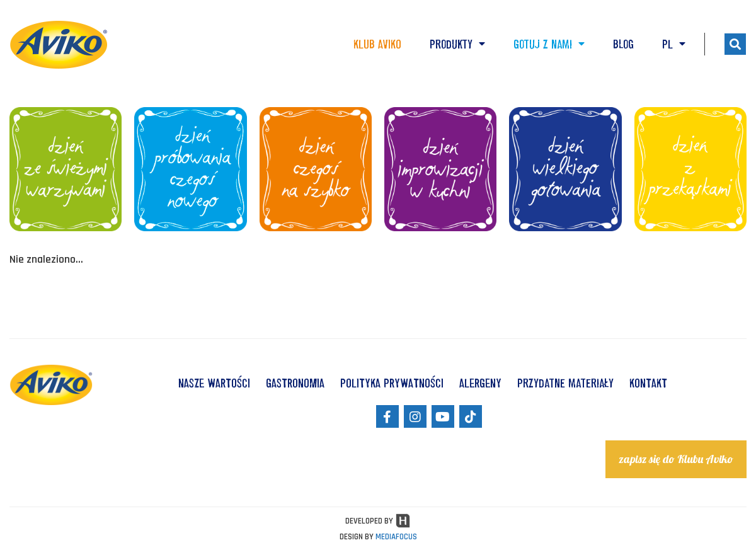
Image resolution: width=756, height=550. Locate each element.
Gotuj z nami (549, 44)
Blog (623, 44)
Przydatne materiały (565, 383)
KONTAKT (648, 383)
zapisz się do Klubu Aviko (676, 459)
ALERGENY (480, 383)
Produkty (457, 44)
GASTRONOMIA (295, 383)
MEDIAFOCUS (396, 537)
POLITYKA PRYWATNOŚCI (392, 383)
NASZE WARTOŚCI (214, 383)
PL (674, 44)
